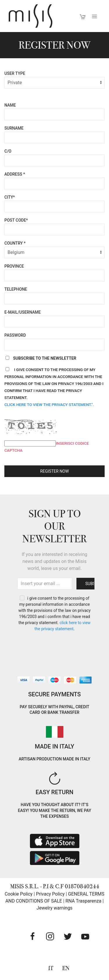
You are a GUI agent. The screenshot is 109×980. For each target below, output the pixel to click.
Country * (15, 243)
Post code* (16, 220)
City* (10, 197)
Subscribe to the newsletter (40, 358)
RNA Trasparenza (83, 901)
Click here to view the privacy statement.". (49, 405)
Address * (15, 174)
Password (15, 335)
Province (14, 266)
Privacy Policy (50, 894)
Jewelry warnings (55, 908)
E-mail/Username (23, 312)
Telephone (16, 289)
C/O (8, 151)
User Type (15, 73)
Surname (14, 128)
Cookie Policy (19, 894)
